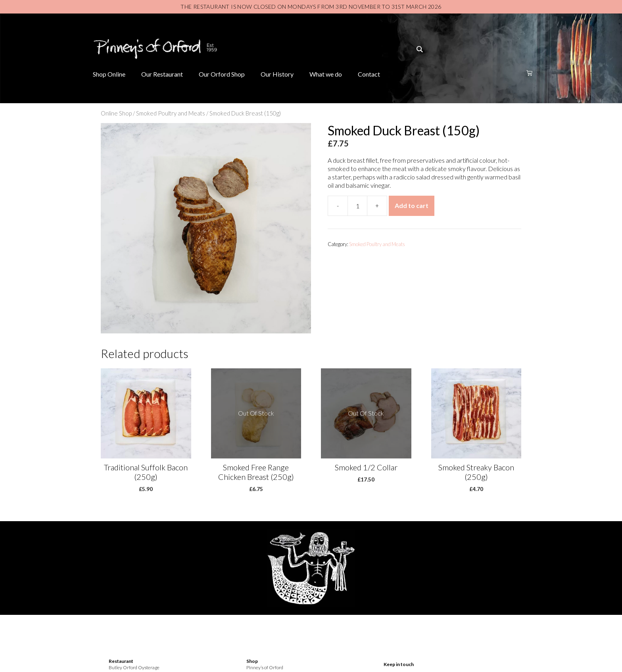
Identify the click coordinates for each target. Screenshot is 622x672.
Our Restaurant (162, 74)
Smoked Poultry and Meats (171, 113)
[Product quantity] (357, 206)
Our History (277, 74)
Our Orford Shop (222, 74)
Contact (369, 74)
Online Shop (116, 113)
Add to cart (412, 205)
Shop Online (109, 74)
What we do (326, 74)
